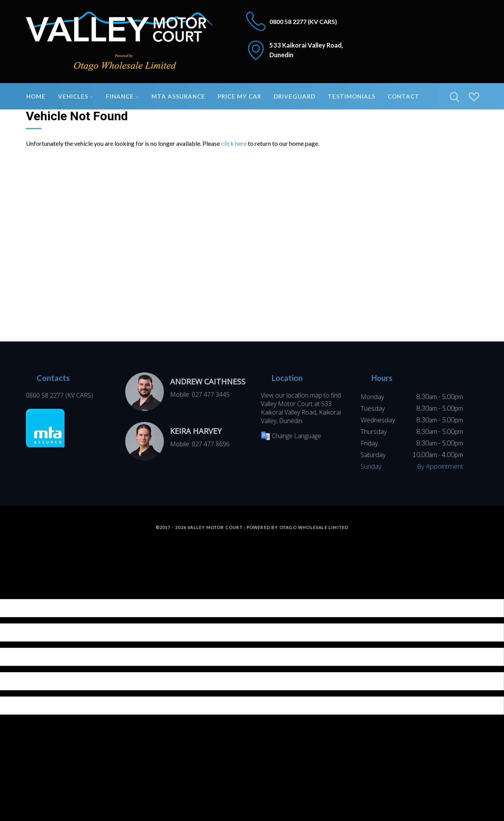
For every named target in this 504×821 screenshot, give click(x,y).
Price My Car (239, 96)
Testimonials (352, 96)
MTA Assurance (178, 96)
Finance (123, 96)
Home (36, 96)
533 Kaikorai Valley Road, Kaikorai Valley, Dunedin (301, 412)
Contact (404, 96)
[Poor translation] (19, 592)
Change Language (291, 436)
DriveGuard (295, 96)
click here (234, 143)
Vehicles (76, 96)
